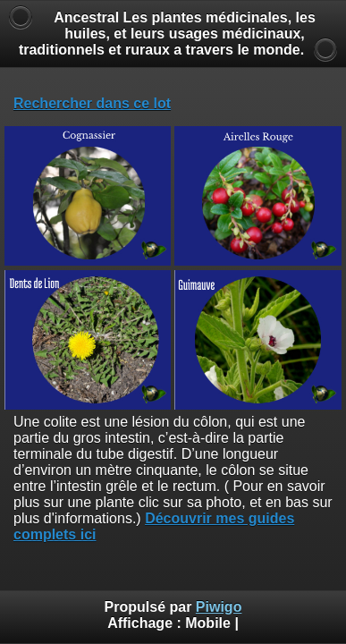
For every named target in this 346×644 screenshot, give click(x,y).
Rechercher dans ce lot (92, 103)
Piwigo (219, 607)
